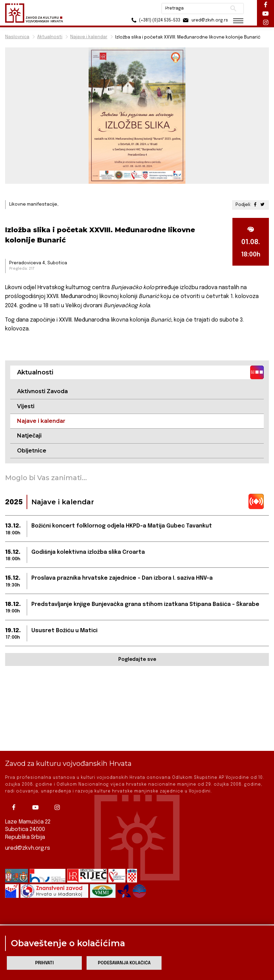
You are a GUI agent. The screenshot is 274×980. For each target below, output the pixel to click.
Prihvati (44, 963)
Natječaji (29, 436)
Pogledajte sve (137, 659)
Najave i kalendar (89, 37)
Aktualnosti (50, 37)
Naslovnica (17, 37)
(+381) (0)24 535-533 (155, 20)
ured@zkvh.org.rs (28, 837)
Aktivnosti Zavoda (42, 391)
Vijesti (26, 406)
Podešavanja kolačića (124, 963)
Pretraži (233, 9)
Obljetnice (32, 451)
